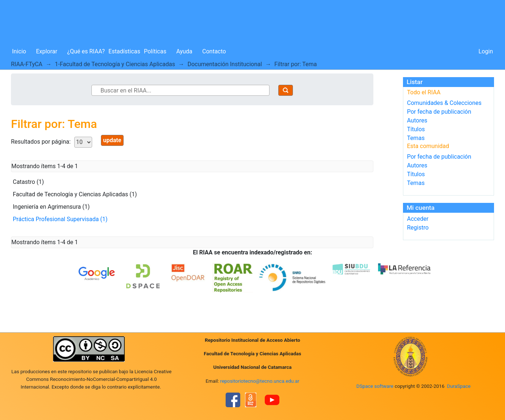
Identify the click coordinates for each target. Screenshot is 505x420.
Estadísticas (125, 51)
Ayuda (184, 51)
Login (486, 51)
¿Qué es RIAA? (86, 51)
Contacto (214, 51)
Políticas (155, 51)
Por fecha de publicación (439, 112)
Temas (416, 138)
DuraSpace (459, 386)
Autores (417, 120)
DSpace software (375, 386)
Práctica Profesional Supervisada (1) (60, 219)
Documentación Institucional (225, 64)
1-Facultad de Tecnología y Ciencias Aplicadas (115, 64)
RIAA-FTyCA (27, 64)
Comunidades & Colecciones (444, 103)
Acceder (418, 219)
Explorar (46, 51)
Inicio (19, 51)
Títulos (416, 129)
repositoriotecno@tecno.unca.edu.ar (260, 381)
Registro (418, 228)
